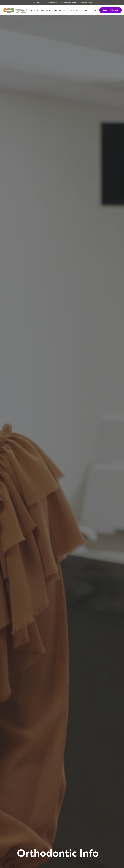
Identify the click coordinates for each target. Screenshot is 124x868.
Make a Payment (69, 3)
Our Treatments (60, 10)
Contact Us (74, 10)
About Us (34, 10)
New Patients (46, 10)
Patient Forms (86, 3)
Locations (53, 3)
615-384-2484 (38, 3)
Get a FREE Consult (110, 10)
